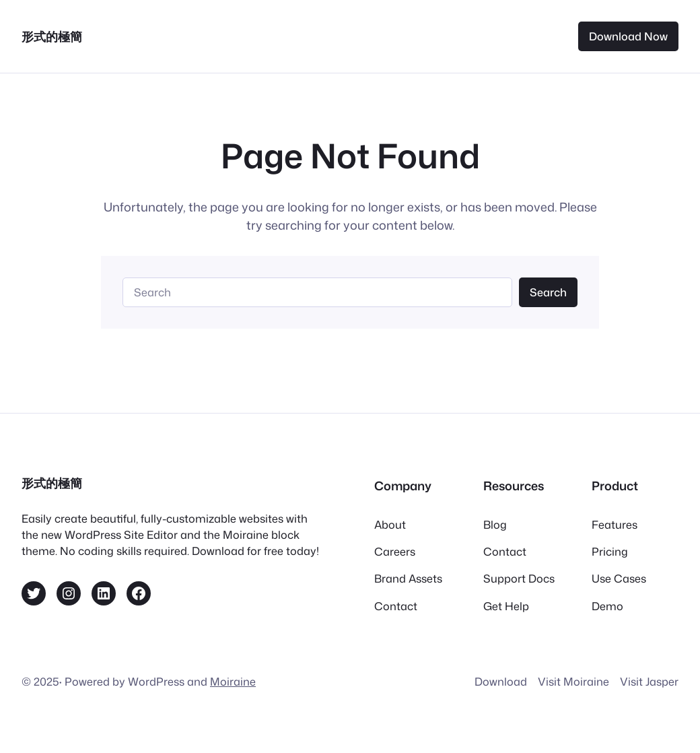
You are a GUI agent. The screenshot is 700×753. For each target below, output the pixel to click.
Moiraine (233, 681)
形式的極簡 (52, 36)
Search (548, 292)
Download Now (628, 36)
